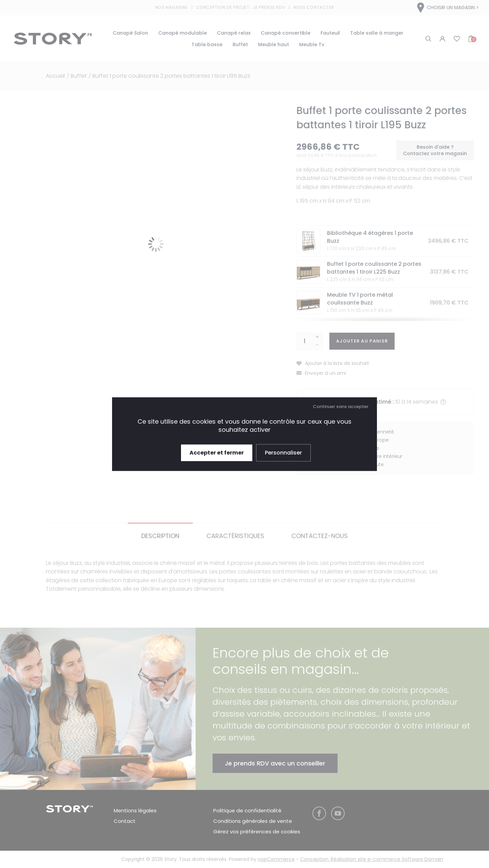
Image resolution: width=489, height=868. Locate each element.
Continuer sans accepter (341, 407)
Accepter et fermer (217, 453)
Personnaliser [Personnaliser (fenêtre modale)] (283, 453)
